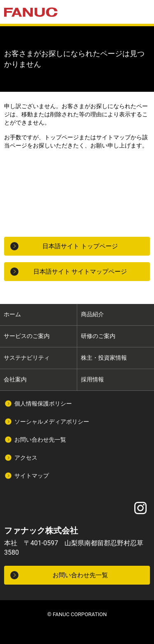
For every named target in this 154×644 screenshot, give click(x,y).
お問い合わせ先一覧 (40, 440)
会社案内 (15, 379)
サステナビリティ (27, 358)
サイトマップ (32, 476)
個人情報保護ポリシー (43, 404)
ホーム (12, 314)
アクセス (26, 458)
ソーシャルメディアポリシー (52, 422)
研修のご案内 (98, 336)
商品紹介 (92, 314)
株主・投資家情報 (104, 358)
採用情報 (92, 379)
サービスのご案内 (27, 336)
